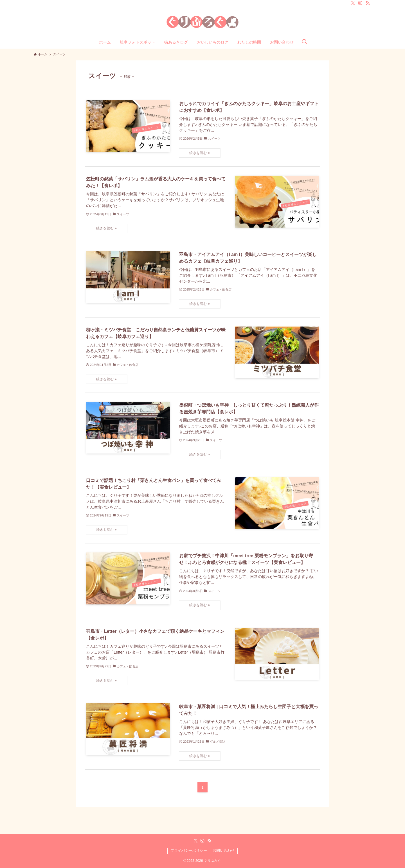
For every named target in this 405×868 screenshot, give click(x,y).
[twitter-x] (353, 3)
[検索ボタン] (304, 42)
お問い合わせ (224, 850)
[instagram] (360, 3)
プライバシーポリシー (189, 850)
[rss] (368, 3)
